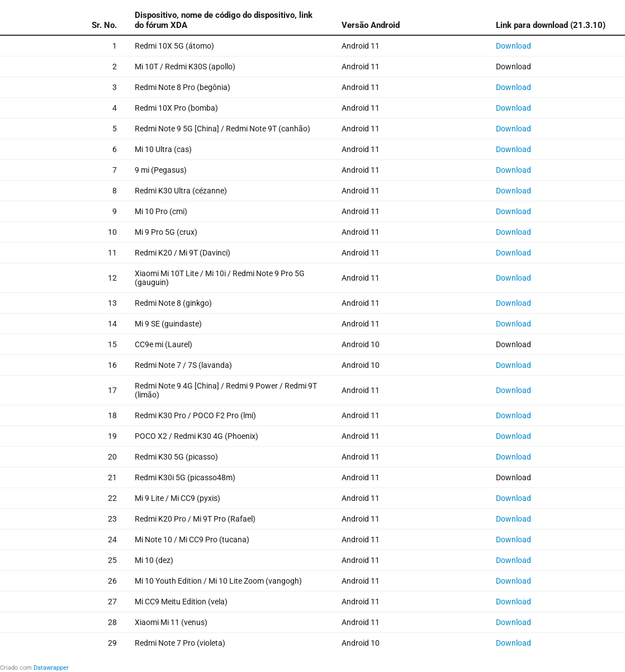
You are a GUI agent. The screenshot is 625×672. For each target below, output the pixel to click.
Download (513, 46)
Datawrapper (51, 668)
